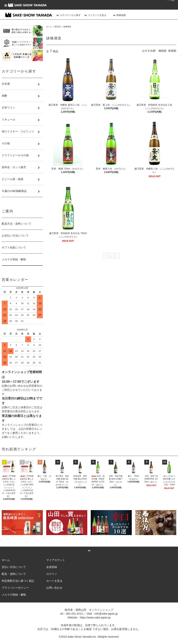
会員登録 (52, 567)
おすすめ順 (149, 51)
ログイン (52, 574)
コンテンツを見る (95, 15)
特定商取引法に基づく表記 (18, 581)
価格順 (162, 51)
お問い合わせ (54, 588)
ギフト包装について (14, 247)
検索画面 (119, 15)
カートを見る (54, 581)
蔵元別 (58, 27)
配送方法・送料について (17, 224)
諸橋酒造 (67, 27)
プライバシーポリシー (15, 588)
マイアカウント (56, 560)
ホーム (49, 27)
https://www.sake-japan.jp (95, 617)
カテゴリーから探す (68, 15)
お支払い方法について (15, 236)
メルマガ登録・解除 (14, 259)
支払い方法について (14, 567)
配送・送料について (14, 574)
